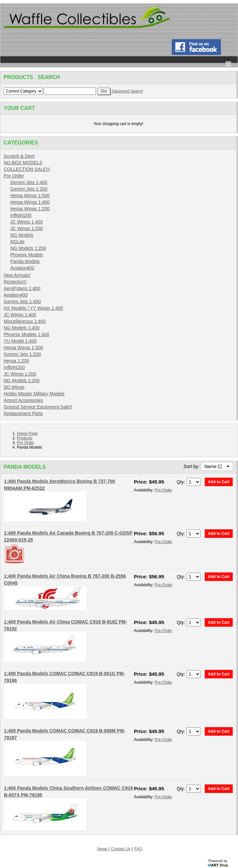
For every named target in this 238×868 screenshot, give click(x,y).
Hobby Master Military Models (34, 394)
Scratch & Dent (19, 156)
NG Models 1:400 (22, 328)
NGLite (17, 242)
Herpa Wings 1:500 (30, 196)
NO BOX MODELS (23, 163)
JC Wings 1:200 (27, 228)
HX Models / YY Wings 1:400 (33, 308)
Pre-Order (163, 490)
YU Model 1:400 (20, 341)
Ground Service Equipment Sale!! (38, 407)
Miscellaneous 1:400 (25, 321)
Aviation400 (22, 268)
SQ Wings (14, 387)
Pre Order (14, 176)
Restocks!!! (15, 282)
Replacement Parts (23, 413)
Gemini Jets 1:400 (29, 182)
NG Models (22, 235)
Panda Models (25, 261)
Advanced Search (127, 91)
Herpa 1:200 (16, 361)
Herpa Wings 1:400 (30, 202)
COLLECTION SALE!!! (27, 169)
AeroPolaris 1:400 (22, 288)
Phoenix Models (27, 255)
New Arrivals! (17, 275)
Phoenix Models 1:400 (27, 334)
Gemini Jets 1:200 (29, 189)
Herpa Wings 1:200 (30, 209)
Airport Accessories (23, 400)
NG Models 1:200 (28, 248)
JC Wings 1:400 (27, 222)
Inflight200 (21, 215)
